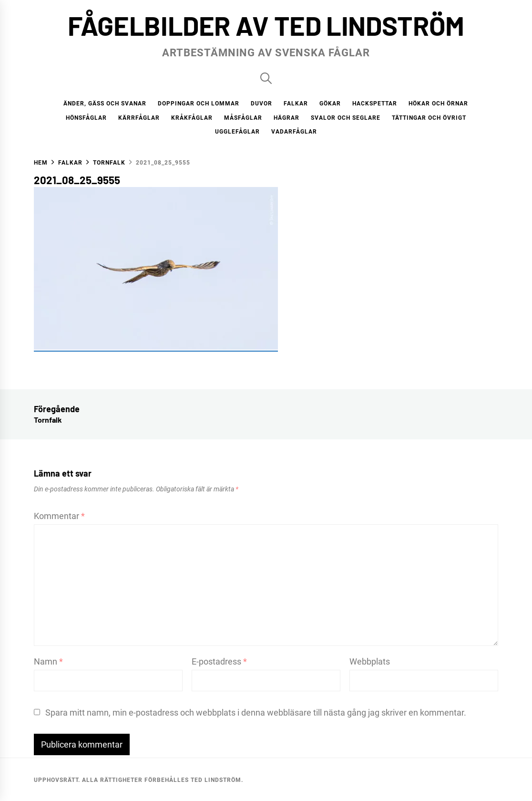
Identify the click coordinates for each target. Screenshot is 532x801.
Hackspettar (375, 104)
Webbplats (370, 661)
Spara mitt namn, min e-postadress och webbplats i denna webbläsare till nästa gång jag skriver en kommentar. (256, 713)
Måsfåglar (243, 118)
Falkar (296, 104)
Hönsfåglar (86, 118)
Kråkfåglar (192, 118)
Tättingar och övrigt (429, 118)
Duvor (261, 104)
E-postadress (219, 661)
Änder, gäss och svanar (105, 104)
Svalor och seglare (346, 118)
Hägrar (286, 118)
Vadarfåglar (294, 132)
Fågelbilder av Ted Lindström (266, 25)
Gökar (330, 104)
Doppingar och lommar (199, 104)
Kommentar (59, 516)
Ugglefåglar (237, 132)
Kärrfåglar (139, 118)
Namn (48, 661)
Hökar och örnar (438, 104)
